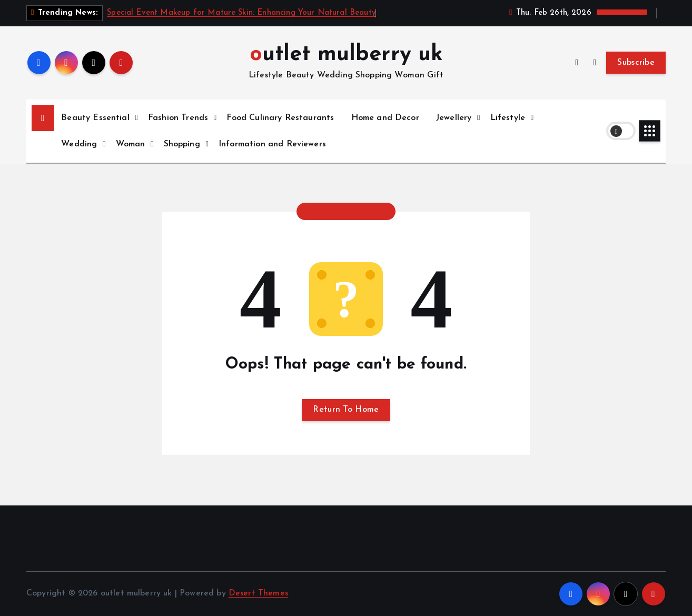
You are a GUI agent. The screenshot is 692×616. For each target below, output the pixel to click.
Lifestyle (508, 118)
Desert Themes (258, 593)
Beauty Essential (95, 118)
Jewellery (454, 118)
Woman (131, 144)
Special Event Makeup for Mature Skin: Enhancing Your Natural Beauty (241, 13)
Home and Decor (385, 118)
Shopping (182, 144)
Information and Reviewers (272, 144)
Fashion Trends (178, 118)
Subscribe (636, 63)
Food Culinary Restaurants (280, 118)
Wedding (79, 144)
